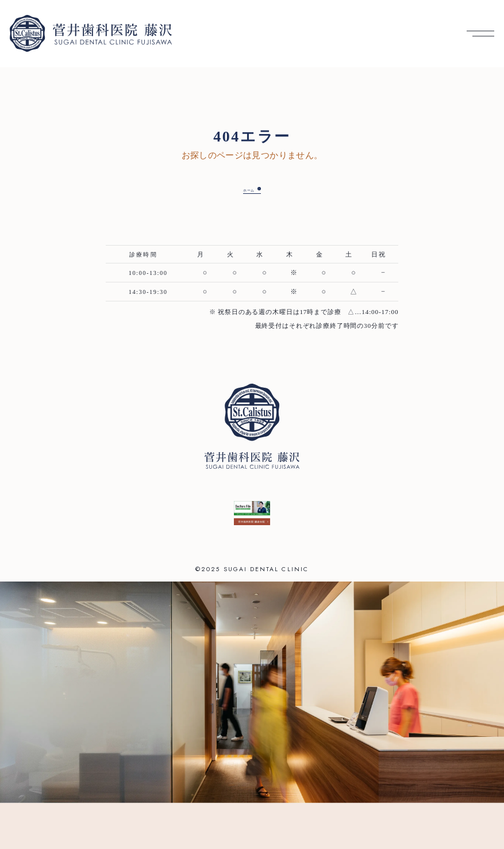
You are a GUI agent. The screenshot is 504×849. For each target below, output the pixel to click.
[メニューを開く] (480, 34)
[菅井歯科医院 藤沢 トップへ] (91, 33)
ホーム (244, 190)
